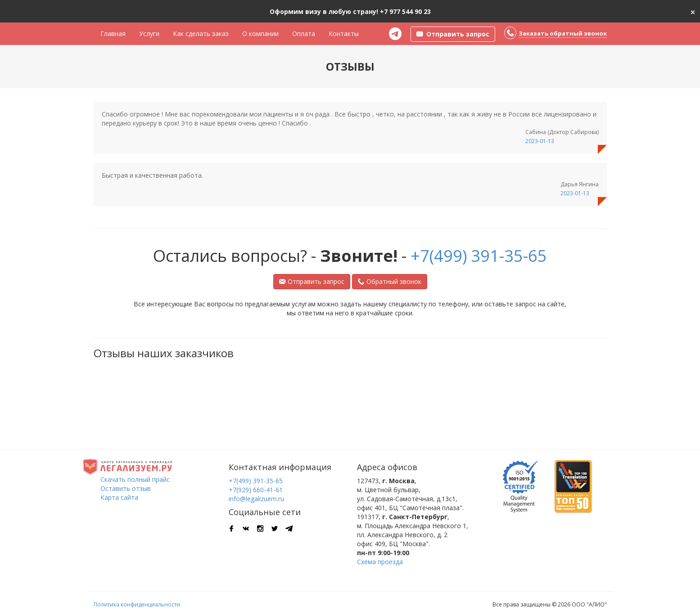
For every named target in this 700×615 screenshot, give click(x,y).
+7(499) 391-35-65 (479, 256)
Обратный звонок (390, 281)
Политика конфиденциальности (137, 604)
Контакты (344, 34)
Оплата (304, 34)
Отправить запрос (312, 281)
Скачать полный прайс (135, 479)
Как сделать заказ (201, 34)
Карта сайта (119, 497)
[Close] (693, 11)
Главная (113, 34)
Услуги (149, 34)
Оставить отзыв (126, 488)
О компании (260, 34)
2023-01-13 (540, 141)
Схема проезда (380, 562)
